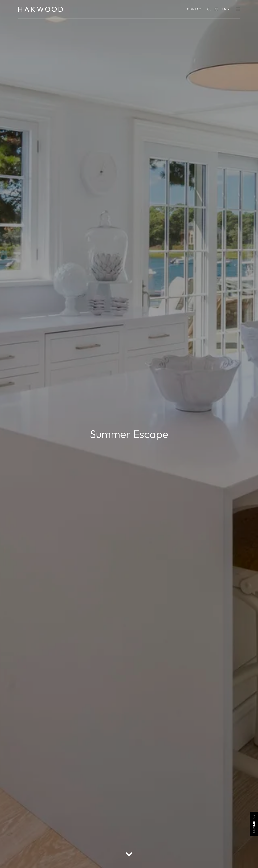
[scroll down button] (129, 854)
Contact (195, 9)
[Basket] (216, 9)
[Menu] (238, 9)
